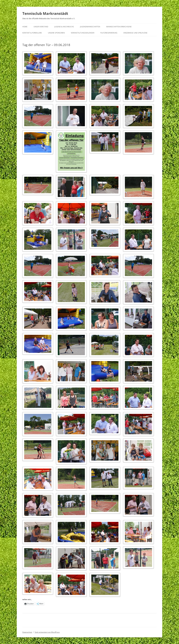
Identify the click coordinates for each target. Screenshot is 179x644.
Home (25, 27)
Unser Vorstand (41, 27)
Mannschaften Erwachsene (119, 27)
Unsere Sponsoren (56, 33)
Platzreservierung (109, 33)
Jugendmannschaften (90, 27)
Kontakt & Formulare (32, 33)
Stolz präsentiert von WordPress (47, 632)
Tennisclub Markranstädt (45, 13)
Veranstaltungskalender (83, 33)
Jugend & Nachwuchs (64, 27)
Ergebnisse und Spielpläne (135, 33)
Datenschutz (27, 632)
